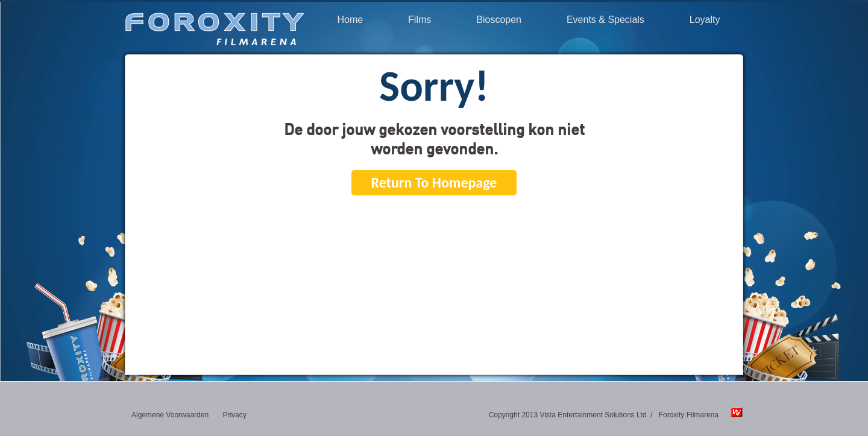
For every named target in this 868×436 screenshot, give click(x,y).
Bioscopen (499, 20)
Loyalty (705, 20)
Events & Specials (605, 20)
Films (420, 20)
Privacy (234, 415)
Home (350, 20)
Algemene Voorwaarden (170, 415)
